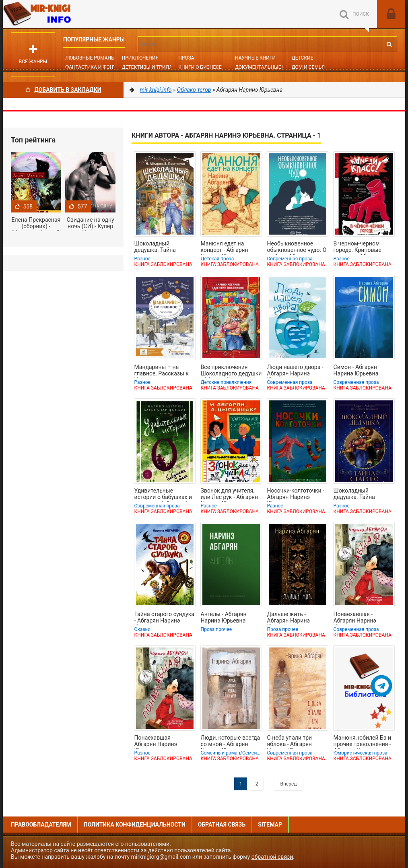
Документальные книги (267, 67)
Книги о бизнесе (200, 67)
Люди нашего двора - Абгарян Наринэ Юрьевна (295, 371)
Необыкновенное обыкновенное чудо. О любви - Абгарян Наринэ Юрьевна (297, 247)
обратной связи (272, 857)
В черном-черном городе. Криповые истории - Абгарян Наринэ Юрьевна (358, 247)
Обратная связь (222, 825)
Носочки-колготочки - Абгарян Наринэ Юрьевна (296, 495)
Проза (186, 58)
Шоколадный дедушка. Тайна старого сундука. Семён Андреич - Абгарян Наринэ (157, 247)
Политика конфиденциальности (135, 825)
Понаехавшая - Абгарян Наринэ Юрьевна (355, 618)
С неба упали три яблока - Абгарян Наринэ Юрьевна (290, 742)
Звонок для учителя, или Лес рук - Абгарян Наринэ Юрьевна (230, 495)
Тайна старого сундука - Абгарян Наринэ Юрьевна (164, 618)
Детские (303, 58)
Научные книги (255, 58)
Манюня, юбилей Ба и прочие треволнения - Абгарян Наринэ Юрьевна (363, 742)
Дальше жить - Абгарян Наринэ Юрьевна (289, 618)
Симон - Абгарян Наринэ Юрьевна (356, 370)
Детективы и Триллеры (152, 67)
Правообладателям (41, 825)
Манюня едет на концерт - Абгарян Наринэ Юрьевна (225, 247)
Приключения (140, 58)
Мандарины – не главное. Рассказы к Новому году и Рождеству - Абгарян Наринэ (162, 371)
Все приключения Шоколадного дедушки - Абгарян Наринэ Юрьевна (231, 371)
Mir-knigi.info (63, 14)
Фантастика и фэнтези (95, 67)
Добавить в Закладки (63, 90)
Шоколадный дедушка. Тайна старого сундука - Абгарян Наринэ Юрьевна (356, 495)
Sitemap (270, 825)
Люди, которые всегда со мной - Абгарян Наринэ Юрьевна (231, 742)
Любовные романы (90, 58)
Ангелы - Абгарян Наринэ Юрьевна (224, 617)
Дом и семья (308, 67)
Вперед (288, 784)
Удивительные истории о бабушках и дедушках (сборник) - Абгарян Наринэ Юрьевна (163, 495)
